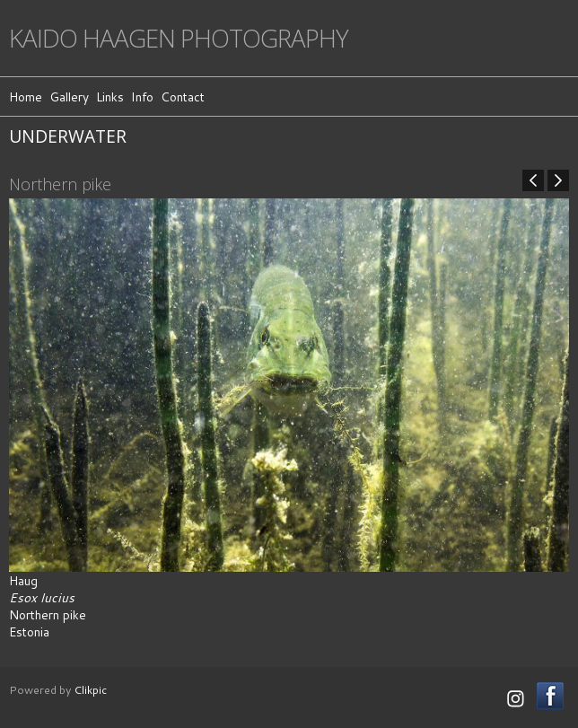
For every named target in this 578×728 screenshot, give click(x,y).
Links (110, 96)
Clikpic (90, 689)
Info (142, 96)
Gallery (69, 96)
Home (26, 96)
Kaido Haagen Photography (179, 38)
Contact (183, 96)
